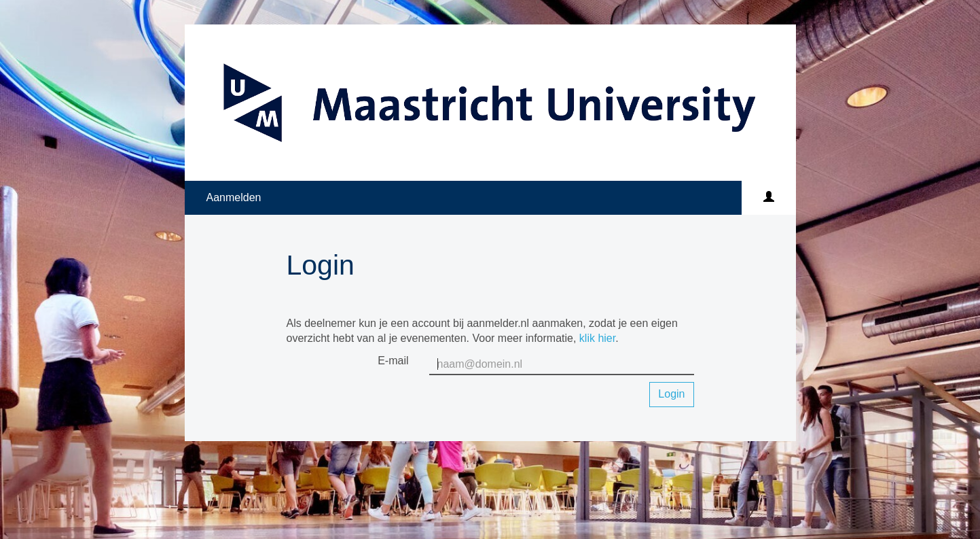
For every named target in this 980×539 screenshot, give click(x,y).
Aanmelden (234, 197)
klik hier (597, 338)
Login (671, 394)
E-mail (393, 361)
